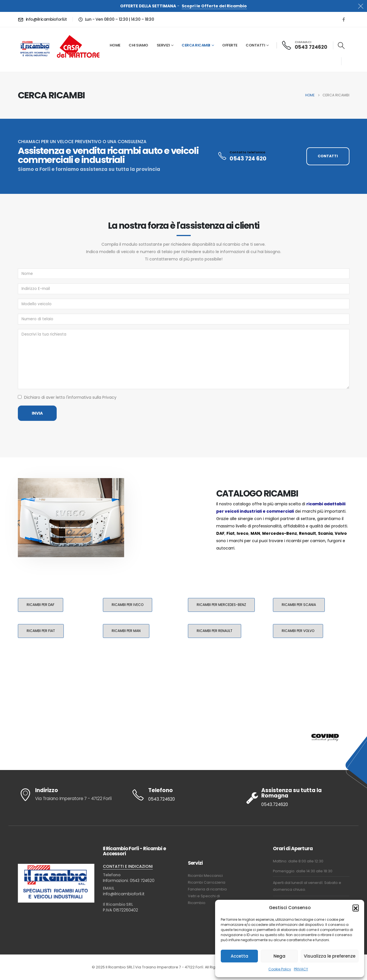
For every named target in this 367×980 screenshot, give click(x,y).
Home (115, 45)
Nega (279, 956)
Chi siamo (138, 45)
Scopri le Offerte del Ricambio (214, 6)
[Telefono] (184, 795)
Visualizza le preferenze (330, 956)
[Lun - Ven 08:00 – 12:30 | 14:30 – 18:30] (115, 19)
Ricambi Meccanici (205, 876)
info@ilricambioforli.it (124, 894)
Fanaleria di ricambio (207, 889)
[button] (356, 908)
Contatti (255, 45)
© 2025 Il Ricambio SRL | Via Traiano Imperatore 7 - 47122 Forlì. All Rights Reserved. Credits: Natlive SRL (184, 967)
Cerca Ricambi (196, 45)
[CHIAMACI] (305, 45)
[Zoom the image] (78, 35)
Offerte (230, 45)
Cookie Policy (280, 969)
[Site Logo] (35, 49)
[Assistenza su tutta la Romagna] (297, 798)
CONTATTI (328, 156)
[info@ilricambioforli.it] (43, 19)
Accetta (239, 956)
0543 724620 (142, 881)
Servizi (163, 45)
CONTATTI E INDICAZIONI (128, 866)
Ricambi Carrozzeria (207, 882)
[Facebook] (344, 19)
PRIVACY (301, 969)
